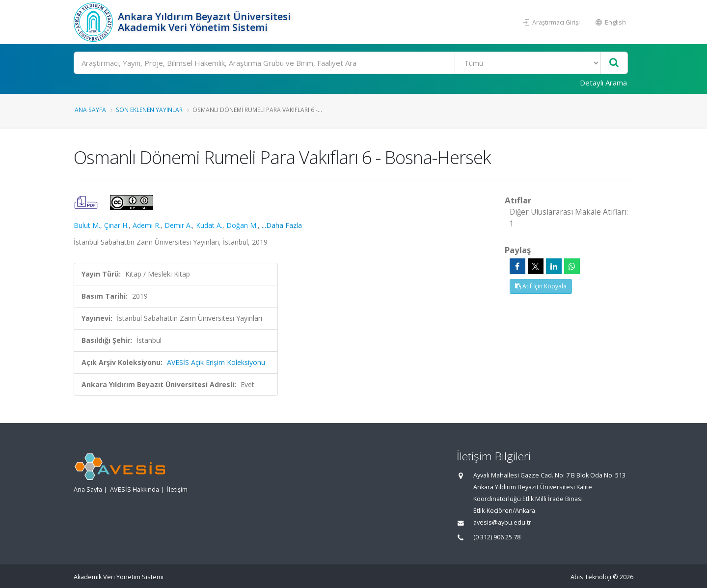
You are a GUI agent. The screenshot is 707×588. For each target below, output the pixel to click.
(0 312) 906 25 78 (497, 537)
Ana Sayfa (90, 110)
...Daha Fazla (282, 225)
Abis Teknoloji (591, 577)
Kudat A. (209, 225)
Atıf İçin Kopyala (541, 286)
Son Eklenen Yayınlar (149, 110)
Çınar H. (116, 225)
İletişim (177, 490)
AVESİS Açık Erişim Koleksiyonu (216, 362)
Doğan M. (242, 225)
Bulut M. (87, 225)
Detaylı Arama (603, 83)
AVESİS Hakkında (135, 490)
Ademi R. (147, 225)
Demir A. (178, 225)
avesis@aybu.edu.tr (502, 522)
